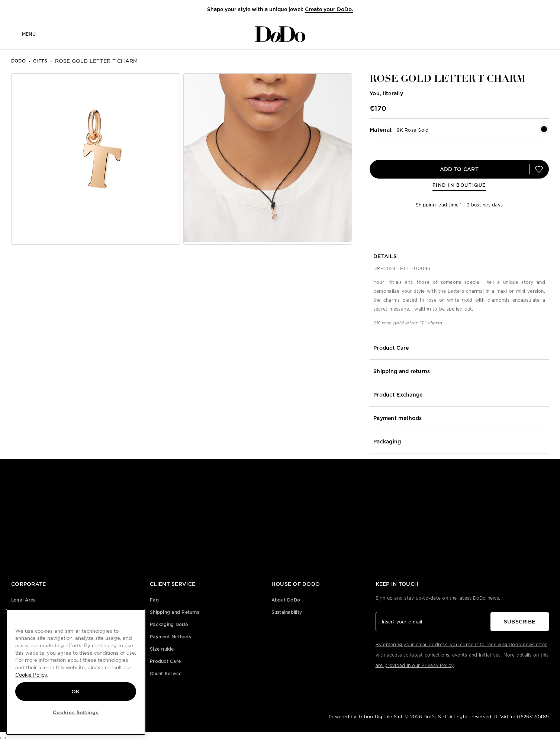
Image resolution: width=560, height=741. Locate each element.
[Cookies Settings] (3, 738)
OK (76, 692)
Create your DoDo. (329, 9)
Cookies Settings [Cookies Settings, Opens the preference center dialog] (76, 712)
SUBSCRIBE (520, 622)
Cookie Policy (31, 675)
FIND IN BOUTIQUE (459, 185)
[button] (539, 10)
